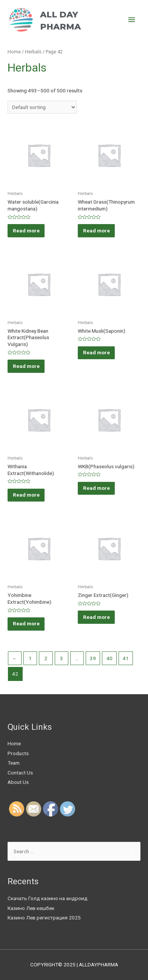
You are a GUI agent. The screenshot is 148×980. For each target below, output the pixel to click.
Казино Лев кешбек (31, 908)
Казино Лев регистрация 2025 (44, 918)
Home (14, 52)
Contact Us (20, 773)
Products (18, 753)
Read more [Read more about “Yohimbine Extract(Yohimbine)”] (26, 623)
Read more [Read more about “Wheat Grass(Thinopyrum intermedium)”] (96, 231)
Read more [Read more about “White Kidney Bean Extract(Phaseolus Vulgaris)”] (26, 366)
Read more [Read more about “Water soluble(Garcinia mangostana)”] (26, 231)
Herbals (33, 52)
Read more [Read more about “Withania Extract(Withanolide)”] (26, 495)
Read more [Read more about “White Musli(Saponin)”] (96, 352)
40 (109, 658)
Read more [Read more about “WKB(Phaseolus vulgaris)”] (96, 488)
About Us (18, 782)
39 (93, 658)
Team (14, 763)
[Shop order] (42, 107)
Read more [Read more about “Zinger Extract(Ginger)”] (96, 617)
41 (126, 658)
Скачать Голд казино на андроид (48, 898)
